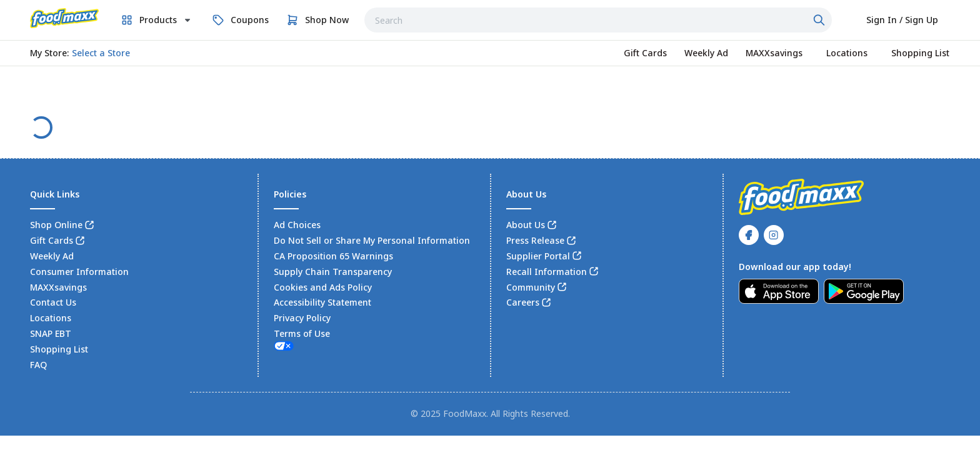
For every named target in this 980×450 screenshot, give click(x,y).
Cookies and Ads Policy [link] (323, 287)
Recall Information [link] (547, 272)
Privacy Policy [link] (302, 318)
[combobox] (598, 20)
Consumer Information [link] (79, 272)
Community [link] (531, 287)
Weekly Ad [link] (52, 256)
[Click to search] (821, 20)
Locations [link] (51, 318)
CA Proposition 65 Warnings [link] (333, 256)
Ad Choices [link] (297, 225)
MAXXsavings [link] (58, 287)
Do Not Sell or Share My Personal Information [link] (372, 240)
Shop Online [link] (56, 225)
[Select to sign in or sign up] (902, 20)
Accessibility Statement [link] (322, 302)
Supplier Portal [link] (538, 256)
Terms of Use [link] (302, 333)
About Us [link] (526, 225)
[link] (64, 18)
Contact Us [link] (53, 302)
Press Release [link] (535, 240)
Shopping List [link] (59, 349)
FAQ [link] (38, 365)
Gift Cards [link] (52, 240)
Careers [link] (523, 302)
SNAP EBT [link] (51, 333)
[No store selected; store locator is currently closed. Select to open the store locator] (101, 53)
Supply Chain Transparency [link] (333, 272)
